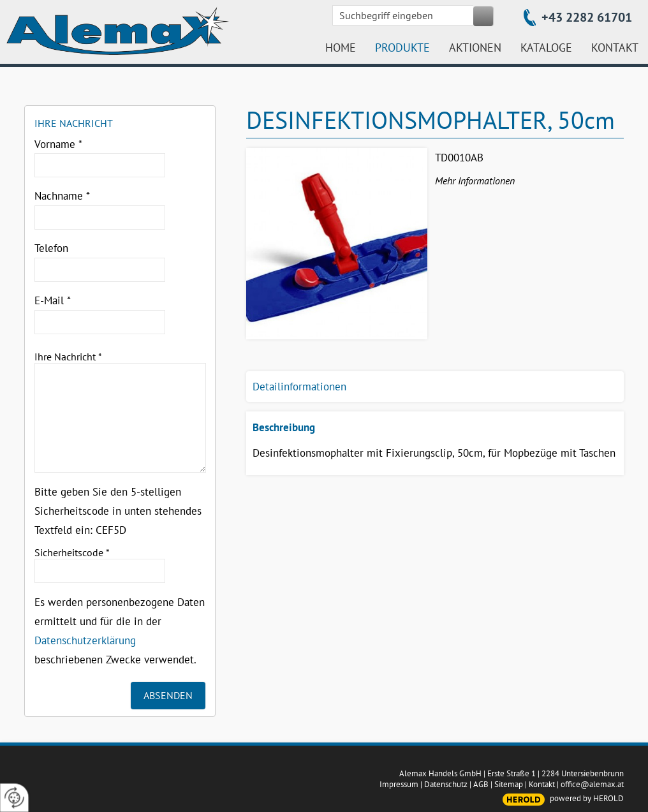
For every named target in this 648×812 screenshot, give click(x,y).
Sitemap (509, 784)
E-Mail (53, 300)
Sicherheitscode (72, 552)
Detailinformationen (299, 387)
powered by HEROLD (587, 798)
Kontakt (542, 784)
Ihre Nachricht (68, 357)
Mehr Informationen (475, 181)
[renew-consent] (14, 798)
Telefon (51, 248)
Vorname (58, 144)
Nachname (62, 196)
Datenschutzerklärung (85, 640)
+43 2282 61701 (587, 17)
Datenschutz (446, 784)
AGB (481, 784)
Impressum (399, 784)
